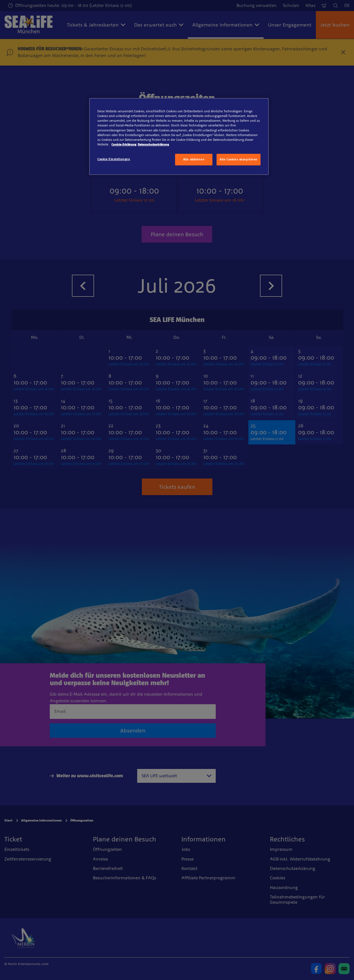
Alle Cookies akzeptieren (239, 159)
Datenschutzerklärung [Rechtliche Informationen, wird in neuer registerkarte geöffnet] (153, 144)
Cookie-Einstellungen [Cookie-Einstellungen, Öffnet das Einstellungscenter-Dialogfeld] (114, 159)
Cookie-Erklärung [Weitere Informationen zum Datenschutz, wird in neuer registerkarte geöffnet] (124, 144)
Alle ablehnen (194, 159)
